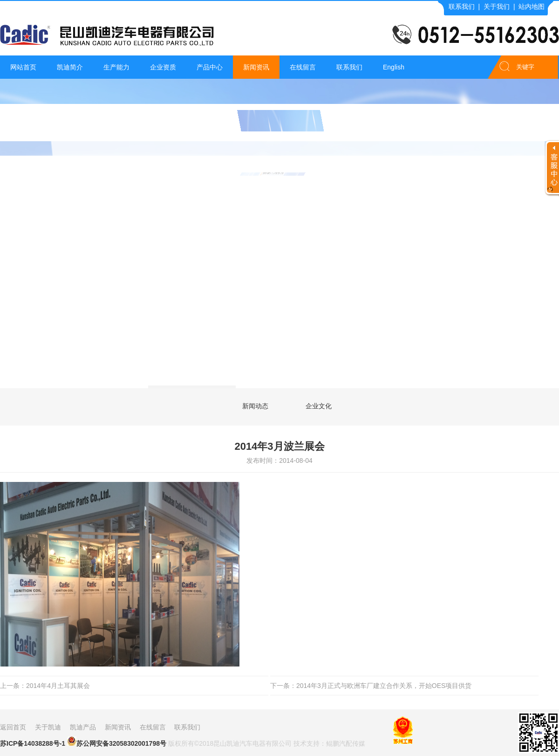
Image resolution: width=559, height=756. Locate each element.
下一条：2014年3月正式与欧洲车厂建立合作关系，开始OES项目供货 (371, 686)
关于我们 (497, 7)
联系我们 (462, 7)
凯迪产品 (83, 727)
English (394, 67)
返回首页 (13, 727)
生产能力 (116, 67)
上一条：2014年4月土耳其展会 (45, 686)
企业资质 (163, 67)
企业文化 (319, 406)
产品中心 (210, 67)
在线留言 (303, 67)
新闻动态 (255, 406)
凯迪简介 (70, 67)
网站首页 (23, 67)
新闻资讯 (256, 67)
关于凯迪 (48, 727)
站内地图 (532, 7)
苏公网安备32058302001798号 (117, 742)
